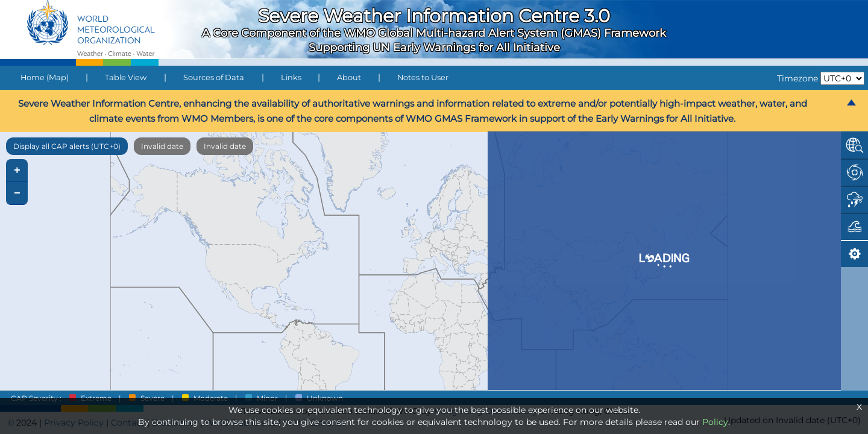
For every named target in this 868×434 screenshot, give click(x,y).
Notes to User (423, 77)
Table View (126, 77)
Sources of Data (214, 77)
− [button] (17, 193)
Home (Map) (45, 77)
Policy (715, 422)
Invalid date (162, 146)
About (349, 77)
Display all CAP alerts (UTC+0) (67, 146)
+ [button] (17, 171)
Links (291, 77)
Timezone (797, 78)
